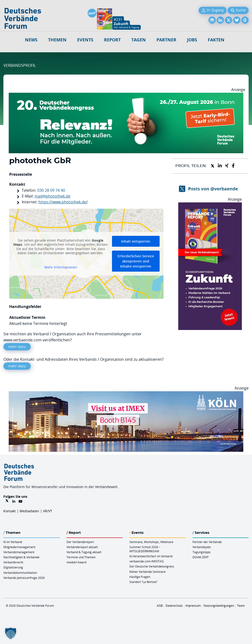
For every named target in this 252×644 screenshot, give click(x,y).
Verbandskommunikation (20, 573)
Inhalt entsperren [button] (136, 241)
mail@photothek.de (52, 196)
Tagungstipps (202, 552)
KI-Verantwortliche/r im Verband (151, 556)
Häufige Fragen (140, 577)
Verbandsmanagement (19, 552)
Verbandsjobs (202, 547)
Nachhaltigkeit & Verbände (21, 557)
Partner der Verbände (207, 542)
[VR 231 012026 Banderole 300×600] (210, 205)
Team (241, 606)
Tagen (139, 40)
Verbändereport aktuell (82, 547)
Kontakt (10, 511)
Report (112, 40)
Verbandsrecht (13, 562)
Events (85, 40)
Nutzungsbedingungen (219, 606)
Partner (166, 40)
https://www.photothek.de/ (63, 202)
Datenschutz (174, 606)
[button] (11, 633)
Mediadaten (29, 511)
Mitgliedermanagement (19, 547)
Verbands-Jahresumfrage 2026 (24, 578)
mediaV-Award (76, 562)
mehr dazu (17, 347)
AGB (160, 606)
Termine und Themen (81, 557)
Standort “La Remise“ (143, 582)
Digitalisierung (13, 567)
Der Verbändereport (80, 542)
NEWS (31, 40)
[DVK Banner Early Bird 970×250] (126, 96)
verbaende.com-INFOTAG (147, 561)
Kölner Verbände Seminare (148, 572)
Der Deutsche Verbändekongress (152, 566)
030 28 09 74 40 (51, 190)
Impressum (193, 606)
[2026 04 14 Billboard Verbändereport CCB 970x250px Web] (126, 394)
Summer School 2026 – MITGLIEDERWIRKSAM (145, 549)
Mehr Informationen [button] (61, 267)
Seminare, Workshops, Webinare (151, 542)
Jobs (192, 40)
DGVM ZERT (201, 557)
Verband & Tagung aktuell (84, 552)
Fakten (216, 40)
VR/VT (48, 511)
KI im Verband (13, 542)
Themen (57, 40)
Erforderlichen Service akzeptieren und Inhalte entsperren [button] (136, 261)
